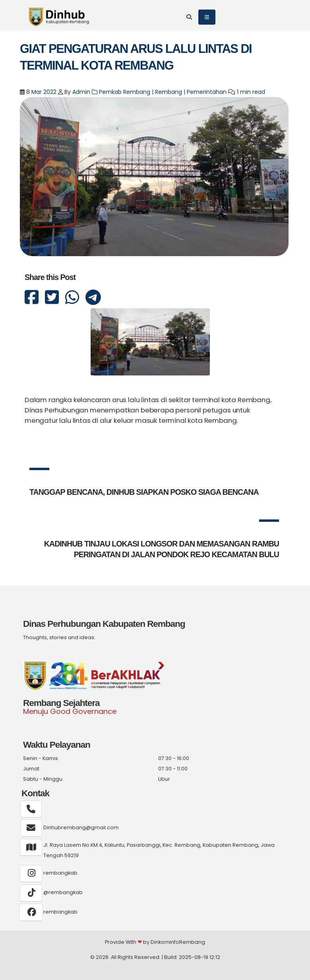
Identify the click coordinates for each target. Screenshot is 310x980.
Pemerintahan (207, 92)
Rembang (169, 92)
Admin (81, 92)
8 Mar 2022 (41, 92)
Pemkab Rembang (125, 92)
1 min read (251, 92)
